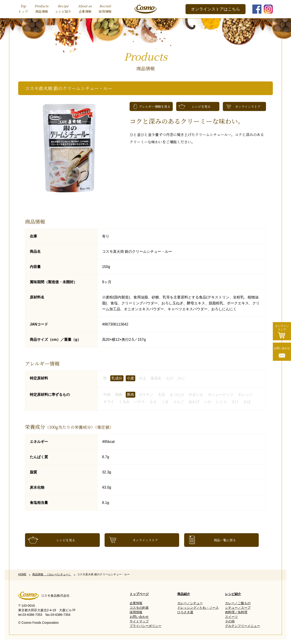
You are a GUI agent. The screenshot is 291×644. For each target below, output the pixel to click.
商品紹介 (184, 594)
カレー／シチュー (190, 603)
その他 (230, 621)
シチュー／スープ (238, 608)
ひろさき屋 (185, 612)
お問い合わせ (139, 617)
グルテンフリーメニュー (243, 626)
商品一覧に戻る (225, 540)
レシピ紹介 (63, 8)
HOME (22, 574)
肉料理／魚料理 (236, 612)
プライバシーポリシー (145, 626)
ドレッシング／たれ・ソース (198, 608)
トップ (23, 8)
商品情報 (41, 8)
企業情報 (85, 8)
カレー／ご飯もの (238, 603)
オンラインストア (248, 106)
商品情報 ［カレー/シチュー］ (52, 574)
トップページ (139, 594)
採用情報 (105, 8)
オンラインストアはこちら (216, 9)
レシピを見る (201, 106)
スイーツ (231, 617)
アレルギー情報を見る (155, 106)
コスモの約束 (139, 608)
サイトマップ (139, 621)
